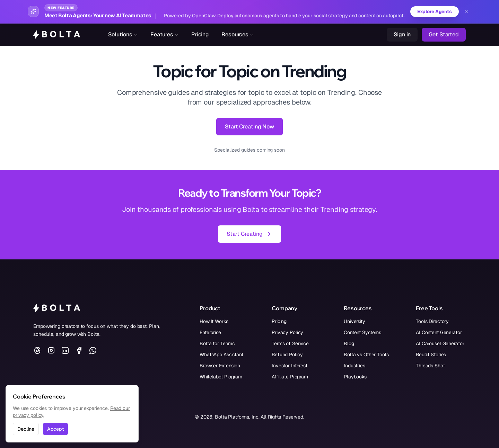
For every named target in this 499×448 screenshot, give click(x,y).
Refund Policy (287, 355)
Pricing (200, 34)
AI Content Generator (439, 332)
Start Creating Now (249, 127)
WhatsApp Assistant (221, 355)
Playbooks (355, 377)
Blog (349, 343)
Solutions (123, 34)
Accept (55, 429)
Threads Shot (430, 366)
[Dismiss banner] (466, 12)
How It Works (214, 321)
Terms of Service (290, 343)
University (354, 321)
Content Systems (362, 332)
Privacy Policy (287, 332)
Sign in (402, 34)
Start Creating (249, 234)
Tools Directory (432, 321)
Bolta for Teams (217, 343)
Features (165, 34)
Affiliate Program (290, 377)
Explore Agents (434, 12)
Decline (26, 429)
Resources (238, 34)
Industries (354, 366)
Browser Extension (220, 366)
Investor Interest (290, 366)
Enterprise (210, 332)
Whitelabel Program (221, 377)
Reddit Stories (431, 355)
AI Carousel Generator (440, 343)
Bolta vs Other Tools (366, 355)
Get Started (444, 34)
